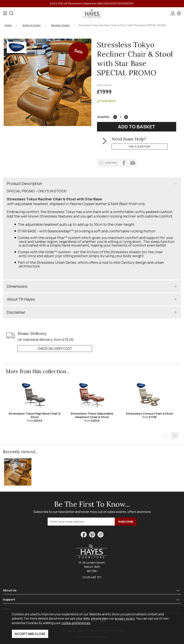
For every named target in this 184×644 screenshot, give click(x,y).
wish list (111, 163)
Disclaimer (16, 312)
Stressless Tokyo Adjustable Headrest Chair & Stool (92, 415)
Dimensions (17, 286)
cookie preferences (76, 623)
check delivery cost (55, 349)
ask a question (139, 146)
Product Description (24, 183)
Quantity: (104, 117)
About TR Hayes (21, 299)
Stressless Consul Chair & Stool (149, 413)
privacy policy (125, 618)
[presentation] (166, 436)
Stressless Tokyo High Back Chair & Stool (35, 415)
